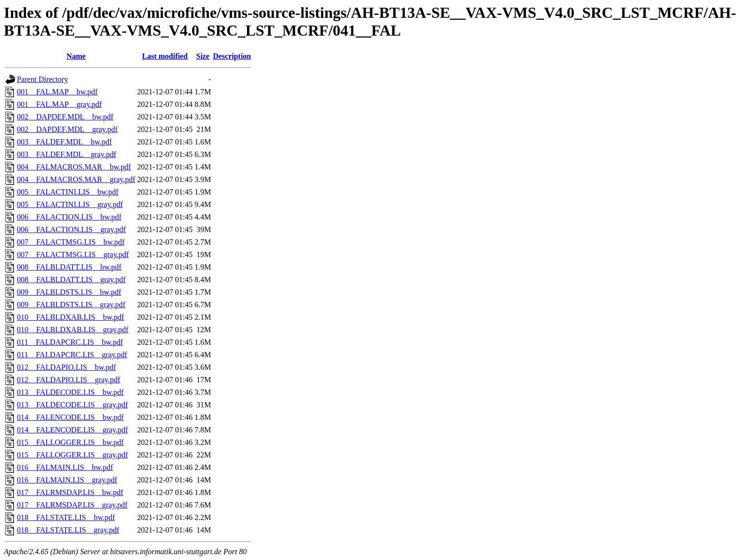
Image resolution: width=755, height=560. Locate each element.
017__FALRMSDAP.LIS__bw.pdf (70, 492)
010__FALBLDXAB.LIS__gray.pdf (73, 330)
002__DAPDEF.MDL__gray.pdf (67, 129)
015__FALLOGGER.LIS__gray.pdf (72, 455)
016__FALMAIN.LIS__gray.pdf (67, 480)
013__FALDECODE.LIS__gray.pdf (72, 405)
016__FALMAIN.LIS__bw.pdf (65, 467)
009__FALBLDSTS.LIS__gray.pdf (71, 305)
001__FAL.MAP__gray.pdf (59, 104)
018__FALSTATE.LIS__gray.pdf (68, 530)
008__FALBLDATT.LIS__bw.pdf (69, 267)
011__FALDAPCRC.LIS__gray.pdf (72, 355)
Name (76, 56)
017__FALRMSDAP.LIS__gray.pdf (72, 505)
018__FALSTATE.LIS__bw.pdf (66, 517)
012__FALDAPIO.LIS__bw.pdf (66, 367)
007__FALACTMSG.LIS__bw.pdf (71, 242)
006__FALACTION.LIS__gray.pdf (71, 229)
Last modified (165, 56)
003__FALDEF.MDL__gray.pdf (66, 154)
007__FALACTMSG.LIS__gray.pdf (73, 254)
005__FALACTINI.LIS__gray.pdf (70, 204)
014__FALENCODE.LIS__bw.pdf (70, 417)
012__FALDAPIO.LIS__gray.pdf (69, 380)
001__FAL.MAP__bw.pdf (57, 92)
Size (203, 56)
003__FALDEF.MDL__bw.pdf (64, 142)
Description (232, 56)
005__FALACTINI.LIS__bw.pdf (68, 192)
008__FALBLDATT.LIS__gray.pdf (71, 280)
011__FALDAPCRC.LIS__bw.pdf (70, 342)
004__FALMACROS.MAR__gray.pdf (76, 179)
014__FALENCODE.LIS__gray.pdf (72, 430)
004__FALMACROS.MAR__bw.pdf (74, 167)
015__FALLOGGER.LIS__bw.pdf (70, 442)
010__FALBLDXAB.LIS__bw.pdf (71, 317)
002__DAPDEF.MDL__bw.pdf (65, 117)
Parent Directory (42, 79)
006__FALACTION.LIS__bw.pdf (69, 217)
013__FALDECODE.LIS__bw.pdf (70, 392)
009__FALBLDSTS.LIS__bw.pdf (69, 292)
